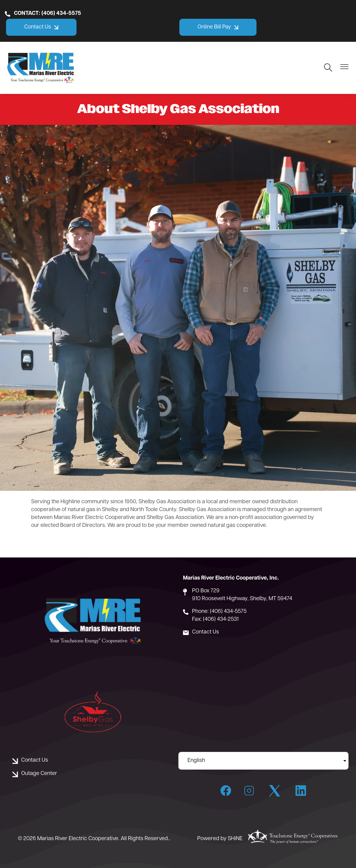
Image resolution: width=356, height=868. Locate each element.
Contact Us (206, 632)
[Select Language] (264, 761)
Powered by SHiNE (220, 839)
